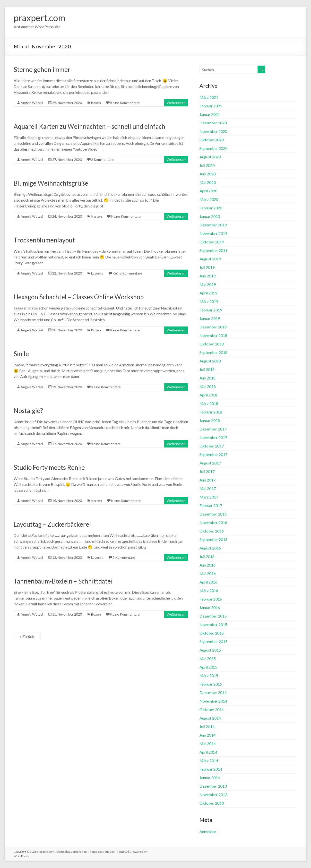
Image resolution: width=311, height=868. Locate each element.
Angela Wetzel (32, 103)
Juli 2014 (207, 726)
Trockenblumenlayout (44, 240)
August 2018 (210, 361)
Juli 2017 (207, 471)
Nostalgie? (28, 411)
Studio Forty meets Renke (49, 467)
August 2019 (210, 259)
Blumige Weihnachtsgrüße (51, 183)
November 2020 (213, 131)
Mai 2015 (208, 658)
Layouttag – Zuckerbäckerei (52, 524)
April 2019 (208, 293)
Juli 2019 (207, 267)
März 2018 (209, 403)
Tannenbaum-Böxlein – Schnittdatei (63, 581)
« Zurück (27, 636)
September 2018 (213, 352)
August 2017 (210, 463)
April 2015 (208, 667)
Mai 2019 (208, 284)
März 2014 (209, 761)
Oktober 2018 (212, 344)
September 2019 (213, 250)
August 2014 (210, 718)
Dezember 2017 (213, 429)
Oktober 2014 (212, 709)
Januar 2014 (210, 778)
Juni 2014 (207, 735)
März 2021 (209, 97)
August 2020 (210, 157)
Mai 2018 (208, 386)
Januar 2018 (210, 420)
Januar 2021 (210, 114)
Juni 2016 (207, 565)
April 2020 (208, 191)
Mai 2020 (208, 182)
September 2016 (213, 539)
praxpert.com (39, 18)
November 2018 (213, 335)
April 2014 (208, 752)
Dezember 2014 (213, 692)
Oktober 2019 (212, 242)
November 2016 (213, 522)
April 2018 (208, 395)
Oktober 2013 (212, 803)
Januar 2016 (210, 607)
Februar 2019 (211, 310)
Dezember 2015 (213, 616)
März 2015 (209, 675)
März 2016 (209, 590)
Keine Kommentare (125, 103)
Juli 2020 (207, 165)
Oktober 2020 (212, 140)
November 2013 (213, 795)
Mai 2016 (208, 573)
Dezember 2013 (213, 786)
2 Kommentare (102, 159)
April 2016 (208, 582)
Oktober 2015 (212, 633)
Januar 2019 (210, 318)
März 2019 (209, 301)
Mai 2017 (208, 488)
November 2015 (213, 624)
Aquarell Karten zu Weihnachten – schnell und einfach (89, 126)
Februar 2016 (211, 599)
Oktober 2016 (212, 531)
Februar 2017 (211, 505)
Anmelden (208, 831)
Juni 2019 (207, 276)
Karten (96, 216)
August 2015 (210, 650)
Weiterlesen (176, 103)
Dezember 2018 (213, 327)
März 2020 (209, 199)
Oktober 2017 (212, 446)
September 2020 (213, 148)
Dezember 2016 (213, 514)
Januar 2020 (210, 216)
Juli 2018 (207, 369)
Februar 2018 (211, 412)
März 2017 (209, 497)
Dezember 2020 (213, 123)
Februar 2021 (211, 106)
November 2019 (213, 233)
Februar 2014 (211, 769)
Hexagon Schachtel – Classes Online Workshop (79, 297)
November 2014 (213, 701)
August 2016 (210, 548)
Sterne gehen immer (42, 69)
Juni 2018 (207, 378)
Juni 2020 (207, 174)
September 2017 (213, 454)
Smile (21, 354)
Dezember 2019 (213, 225)
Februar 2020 (211, 208)
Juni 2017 (207, 480)
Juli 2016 (207, 556)
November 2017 (213, 437)
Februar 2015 (211, 684)
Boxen (96, 103)
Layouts (97, 273)
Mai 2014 (208, 743)
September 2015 (213, 641)
